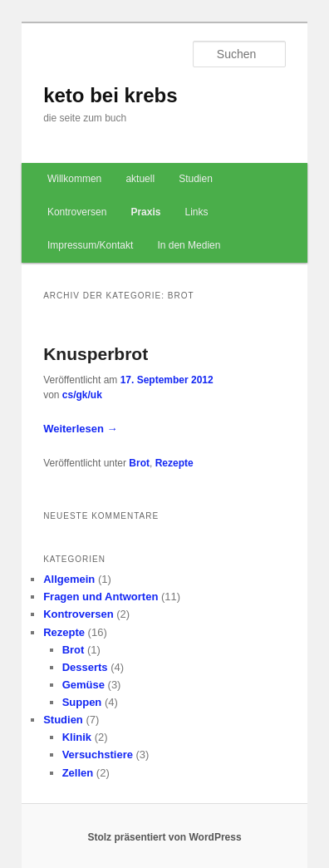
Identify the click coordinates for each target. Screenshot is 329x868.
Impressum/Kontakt (90, 245)
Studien (196, 179)
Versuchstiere (98, 755)
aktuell (140, 179)
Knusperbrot (96, 354)
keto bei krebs (110, 95)
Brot (139, 463)
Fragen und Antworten (101, 597)
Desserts (85, 667)
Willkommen (74, 179)
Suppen (82, 702)
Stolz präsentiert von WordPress (164, 837)
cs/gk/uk (82, 395)
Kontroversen (77, 212)
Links (197, 212)
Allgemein (69, 579)
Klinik (77, 737)
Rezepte (174, 463)
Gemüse (83, 685)
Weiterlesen (80, 429)
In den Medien (189, 245)
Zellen (78, 773)
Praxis (145, 212)
